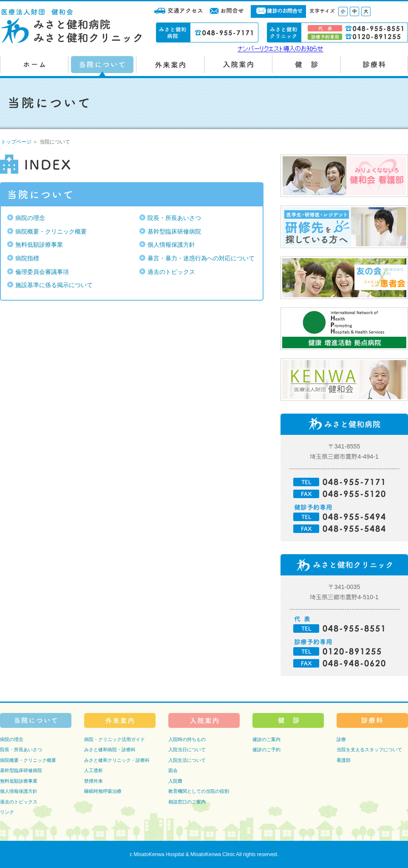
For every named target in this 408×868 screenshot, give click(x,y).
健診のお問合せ (278, 11)
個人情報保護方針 (171, 245)
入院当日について (187, 750)
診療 (341, 739)
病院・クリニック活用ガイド (115, 739)
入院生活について (187, 760)
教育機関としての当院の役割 (199, 791)
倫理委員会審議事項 (42, 272)
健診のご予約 (266, 750)
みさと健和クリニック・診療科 (117, 760)
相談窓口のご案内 (187, 802)
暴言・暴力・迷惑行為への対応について (201, 258)
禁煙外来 (93, 781)
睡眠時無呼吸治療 (103, 791)
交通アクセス (178, 11)
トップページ (16, 142)
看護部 (344, 760)
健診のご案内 (266, 739)
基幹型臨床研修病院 (174, 231)
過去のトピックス (171, 272)
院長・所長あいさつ (174, 218)
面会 (173, 770)
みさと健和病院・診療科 (110, 750)
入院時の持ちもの (187, 739)
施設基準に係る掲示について (54, 285)
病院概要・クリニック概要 (51, 231)
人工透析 (93, 770)
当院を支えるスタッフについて (369, 750)
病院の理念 (30, 218)
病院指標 (27, 258)
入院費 (175, 781)
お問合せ (227, 11)
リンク (7, 812)
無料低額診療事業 (39, 245)
